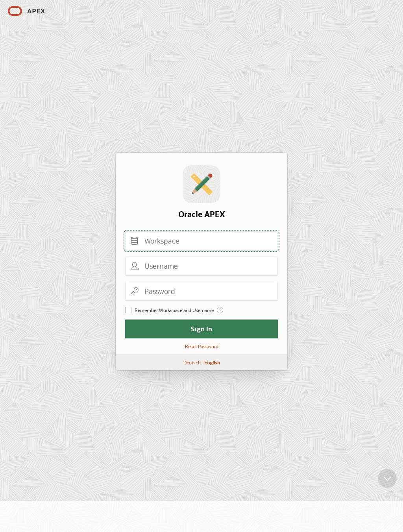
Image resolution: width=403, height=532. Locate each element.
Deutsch (192, 362)
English (212, 362)
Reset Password (202, 346)
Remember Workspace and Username (174, 310)
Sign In (201, 329)
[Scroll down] (387, 482)
